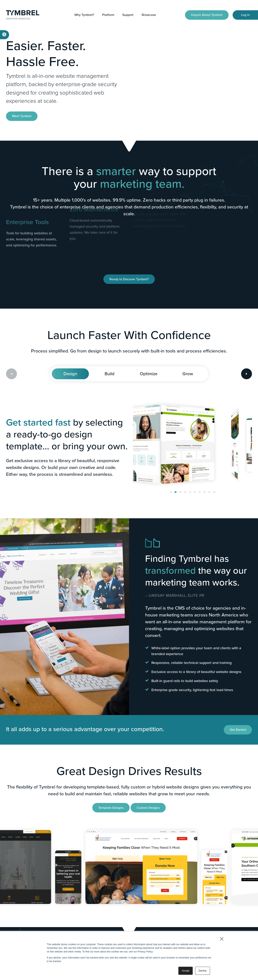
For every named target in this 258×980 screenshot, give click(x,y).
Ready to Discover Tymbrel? (129, 279)
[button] (171, 492)
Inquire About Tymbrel (207, 15)
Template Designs (111, 808)
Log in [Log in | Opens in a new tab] (245, 15)
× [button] (222, 939)
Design (70, 374)
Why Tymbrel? (84, 15)
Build (110, 374)
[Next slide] (247, 374)
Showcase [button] (149, 15)
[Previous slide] (11, 374)
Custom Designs (148, 808)
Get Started (238, 730)
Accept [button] (186, 971)
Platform (108, 15)
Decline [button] (203, 971)
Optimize (149, 374)
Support (128, 15)
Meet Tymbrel (22, 116)
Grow (188, 374)
